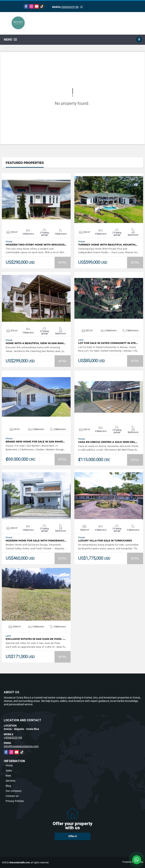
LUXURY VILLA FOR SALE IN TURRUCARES (105, 541)
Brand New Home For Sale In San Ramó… (35, 442)
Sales (9, 771)
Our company (14, 791)
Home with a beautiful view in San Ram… (36, 343)
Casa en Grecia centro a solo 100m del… (108, 442)
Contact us (12, 796)
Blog (8, 786)
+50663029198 (69, 7)
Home (9, 765)
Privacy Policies (15, 801)
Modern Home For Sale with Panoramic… (36, 541)
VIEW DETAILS (36, 200)
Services (10, 781)
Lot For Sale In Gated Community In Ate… (108, 343)
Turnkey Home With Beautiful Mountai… (108, 245)
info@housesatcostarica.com (21, 746)
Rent (8, 776)
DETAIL (63, 262)
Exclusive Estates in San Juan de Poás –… (35, 639)
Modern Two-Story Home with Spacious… (36, 245)
